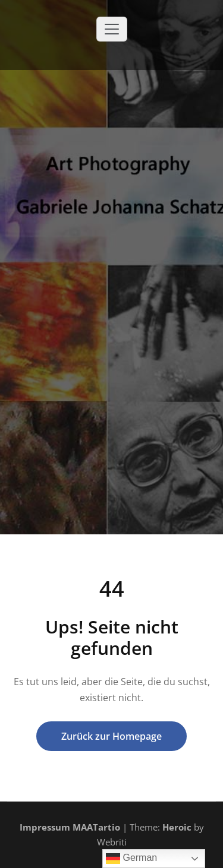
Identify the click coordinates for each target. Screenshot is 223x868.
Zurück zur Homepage (111, 736)
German (131, 859)
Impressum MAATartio (70, 827)
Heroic (177, 827)
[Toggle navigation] (112, 29)
